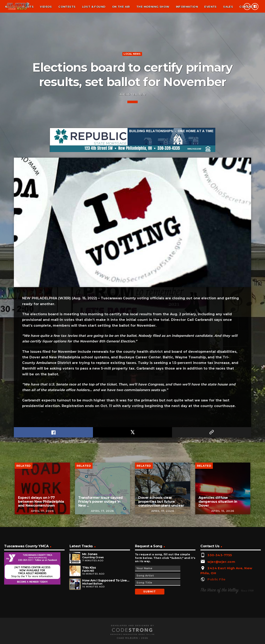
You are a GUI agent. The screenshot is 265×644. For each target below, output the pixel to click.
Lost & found (94, 7)
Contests (67, 7)
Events (210, 7)
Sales (228, 7)
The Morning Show (153, 7)
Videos (46, 7)
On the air (121, 7)
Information (187, 7)
